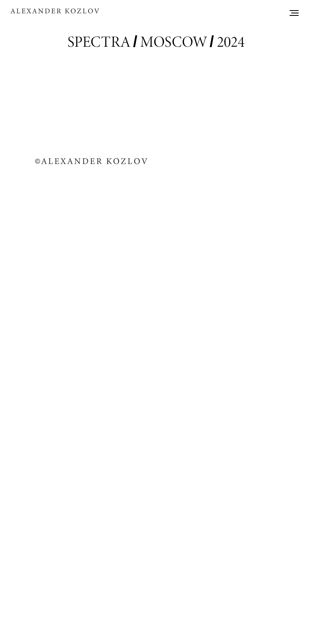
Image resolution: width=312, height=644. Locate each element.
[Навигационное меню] (294, 13)
